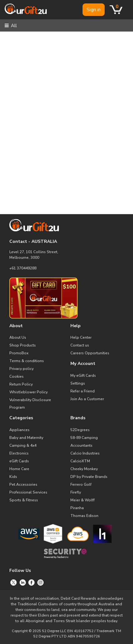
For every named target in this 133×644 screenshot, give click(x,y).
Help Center (81, 337)
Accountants (81, 445)
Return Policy (21, 384)
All (11, 26)
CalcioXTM (80, 461)
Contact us (80, 345)
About (16, 326)
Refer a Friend (83, 391)
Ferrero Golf (81, 484)
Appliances (19, 430)
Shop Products (23, 345)
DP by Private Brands (89, 477)
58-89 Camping (84, 438)
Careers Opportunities (90, 353)
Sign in (94, 10)
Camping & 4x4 (23, 445)
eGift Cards (19, 461)
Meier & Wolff (83, 500)
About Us (18, 337)
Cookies (17, 376)
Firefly (76, 492)
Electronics (19, 453)
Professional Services (28, 492)
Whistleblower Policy (28, 392)
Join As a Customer (87, 399)
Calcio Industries (85, 453)
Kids (13, 477)
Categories (21, 418)
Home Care (19, 469)
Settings (78, 383)
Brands (78, 418)
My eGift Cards (83, 376)
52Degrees (80, 430)
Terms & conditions (27, 361)
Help (76, 326)
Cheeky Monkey (84, 469)
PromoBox (19, 353)
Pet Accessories (23, 484)
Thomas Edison (84, 516)
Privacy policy (21, 369)
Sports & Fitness (24, 500)
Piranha (77, 508)
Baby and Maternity (26, 438)
